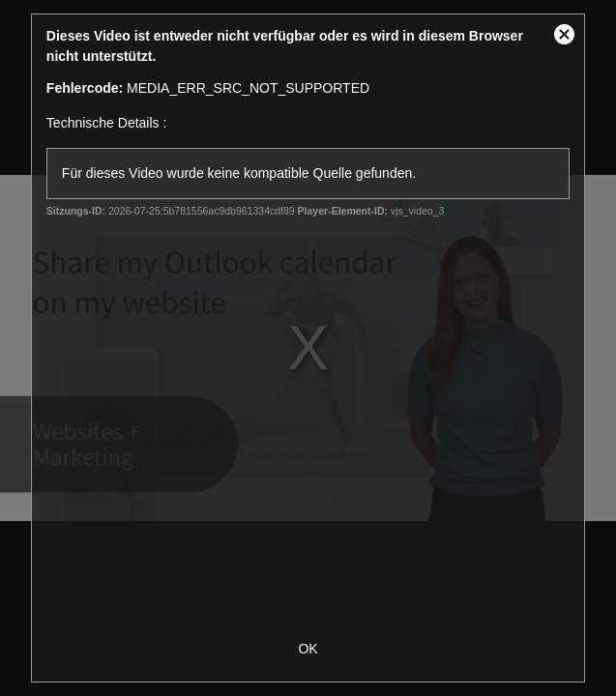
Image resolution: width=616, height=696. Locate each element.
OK (308, 649)
